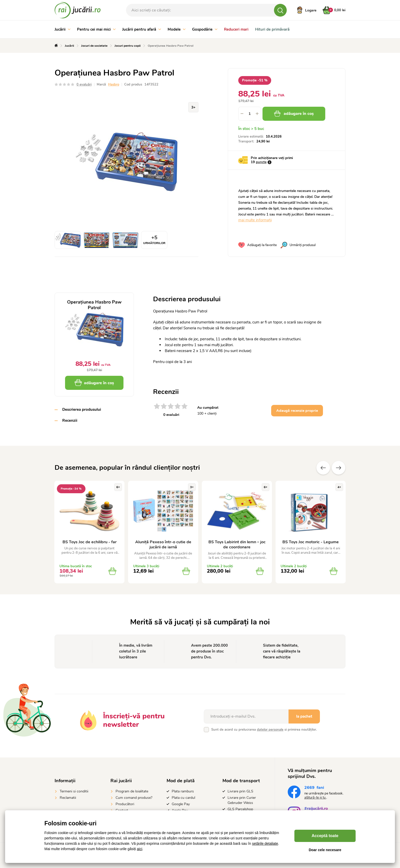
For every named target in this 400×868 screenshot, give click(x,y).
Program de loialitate (132, 791)
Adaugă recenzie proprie (297, 411)
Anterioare (323, 468)
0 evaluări (84, 85)
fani (314, 788)
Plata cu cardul (183, 798)
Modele (177, 29)
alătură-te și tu (315, 798)
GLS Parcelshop (240, 809)
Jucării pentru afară (142, 29)
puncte (261, 162)
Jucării (62, 29)
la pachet (304, 716)
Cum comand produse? (134, 798)
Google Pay (181, 804)
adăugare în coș (294, 114)
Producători (125, 804)
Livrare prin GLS (240, 791)
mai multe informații (255, 220)
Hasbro (114, 85)
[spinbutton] (250, 114)
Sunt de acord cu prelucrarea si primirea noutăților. (264, 730)
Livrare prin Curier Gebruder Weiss (242, 800)
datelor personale (270, 730)
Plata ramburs (183, 791)
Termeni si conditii (74, 791)
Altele (339, 468)
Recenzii (70, 420)
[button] (257, 114)
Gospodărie (205, 29)
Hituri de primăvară (272, 29)
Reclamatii (68, 798)
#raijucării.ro (316, 809)
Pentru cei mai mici (96, 29)
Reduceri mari (236, 29)
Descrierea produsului (82, 409)
